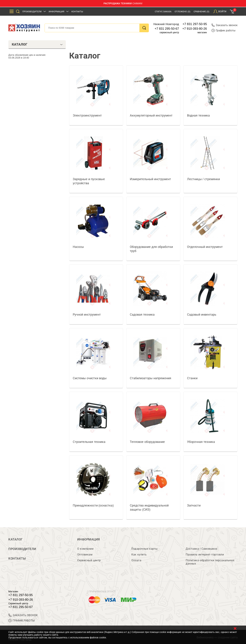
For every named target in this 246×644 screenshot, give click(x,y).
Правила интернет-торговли (205, 555)
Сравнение (201, 12)
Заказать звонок (225, 25)
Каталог (16, 539)
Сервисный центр (89, 560)
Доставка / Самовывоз (201, 549)
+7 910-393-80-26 (195, 29)
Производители (32, 12)
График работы (223, 30)
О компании (85, 549)
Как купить (139, 555)
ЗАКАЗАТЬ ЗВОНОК (23, 615)
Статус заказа (163, 12)
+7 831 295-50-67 (167, 29)
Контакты (77, 12)
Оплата (136, 560)
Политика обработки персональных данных (210, 562)
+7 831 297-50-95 (195, 24)
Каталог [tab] (37, 44)
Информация (56, 12)
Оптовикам (85, 555)
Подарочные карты (144, 549)
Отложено (182, 12)
